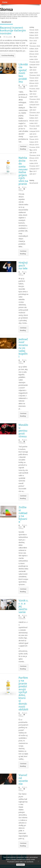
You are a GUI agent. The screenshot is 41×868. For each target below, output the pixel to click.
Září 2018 (33, 153)
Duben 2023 (34, 81)
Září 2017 (33, 174)
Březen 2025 (34, 38)
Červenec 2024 (35, 46)
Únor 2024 (33, 57)
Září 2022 (33, 94)
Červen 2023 (34, 78)
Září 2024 (33, 43)
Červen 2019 (34, 139)
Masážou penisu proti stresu (23, 430)
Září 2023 (33, 70)
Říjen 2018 (33, 150)
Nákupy (21, 190)
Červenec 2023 (35, 75)
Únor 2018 (33, 161)
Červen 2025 (34, 30)
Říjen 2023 (33, 67)
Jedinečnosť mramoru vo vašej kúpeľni (23, 348)
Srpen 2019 (34, 137)
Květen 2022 (34, 102)
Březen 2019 (34, 145)
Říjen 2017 (33, 171)
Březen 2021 (34, 121)
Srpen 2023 (34, 73)
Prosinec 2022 (34, 89)
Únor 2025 (33, 41)
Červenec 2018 (35, 155)
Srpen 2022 (34, 97)
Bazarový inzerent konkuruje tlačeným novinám (13, 30)
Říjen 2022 (33, 91)
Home (5, 2)
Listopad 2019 (34, 131)
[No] (38, 861)
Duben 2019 (34, 142)
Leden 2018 (34, 163)
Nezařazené (6, 22)
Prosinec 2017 (34, 166)
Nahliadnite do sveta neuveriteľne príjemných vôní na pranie (23, 171)
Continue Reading (8, 55)
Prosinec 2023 (34, 62)
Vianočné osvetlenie (23, 779)
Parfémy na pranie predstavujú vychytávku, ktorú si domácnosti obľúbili (23, 693)
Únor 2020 (33, 129)
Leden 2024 (34, 59)
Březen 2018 (34, 158)
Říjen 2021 (33, 107)
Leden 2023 (34, 86)
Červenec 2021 (35, 113)
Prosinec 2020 (34, 126)
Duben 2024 (34, 51)
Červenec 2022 (35, 99)
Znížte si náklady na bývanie (23, 514)
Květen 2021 (34, 118)
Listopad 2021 (34, 105)
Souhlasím (20, 865)
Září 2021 (33, 110)
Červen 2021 (34, 115)
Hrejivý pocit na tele (23, 265)
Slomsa (6, 9)
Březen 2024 (34, 54)
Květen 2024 (34, 49)
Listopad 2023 (34, 65)
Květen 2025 (34, 33)
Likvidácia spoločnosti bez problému (23, 73)
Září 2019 (33, 134)
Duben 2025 (34, 35)
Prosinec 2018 (34, 147)
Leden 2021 (34, 123)
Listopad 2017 (34, 169)
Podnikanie (22, 88)
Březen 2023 (34, 83)
